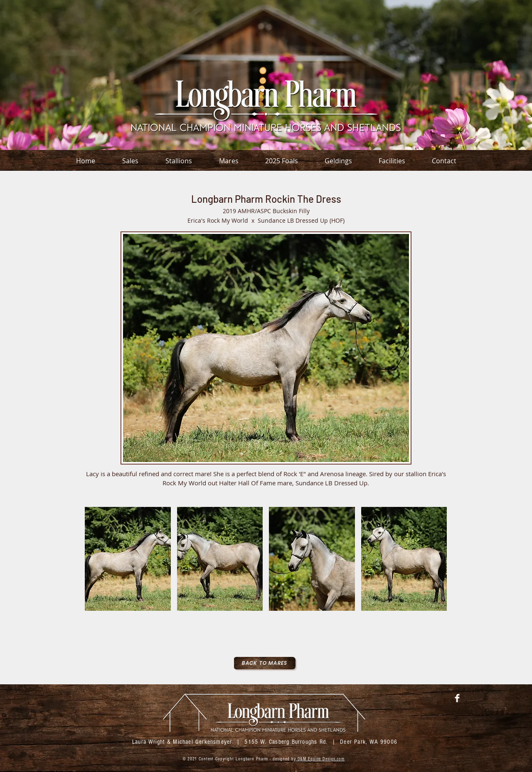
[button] (128, 559)
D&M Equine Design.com (320, 759)
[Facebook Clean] (457, 698)
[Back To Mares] (265, 663)
